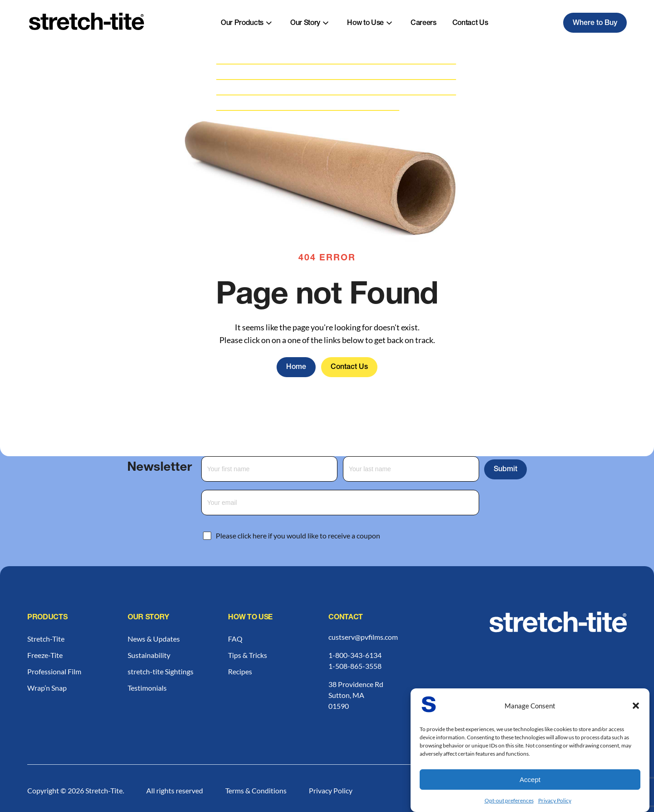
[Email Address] (340, 503)
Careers (424, 24)
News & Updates (154, 639)
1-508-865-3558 (355, 666)
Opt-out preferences (509, 800)
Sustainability (149, 655)
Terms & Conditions (256, 790)
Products (47, 618)
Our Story (305, 24)
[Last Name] (411, 469)
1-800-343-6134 (355, 655)
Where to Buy (595, 24)
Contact (346, 618)
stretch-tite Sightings (161, 671)
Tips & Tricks (248, 655)
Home (296, 368)
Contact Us (470, 24)
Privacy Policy (555, 800)
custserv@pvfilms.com (363, 637)
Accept (530, 780)
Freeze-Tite (45, 655)
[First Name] (269, 469)
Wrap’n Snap (47, 688)
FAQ (235, 639)
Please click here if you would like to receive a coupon (298, 536)
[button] (636, 706)
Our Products (242, 24)
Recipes (240, 671)
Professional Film (54, 671)
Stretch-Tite (46, 639)
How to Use (365, 24)
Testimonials (147, 688)
